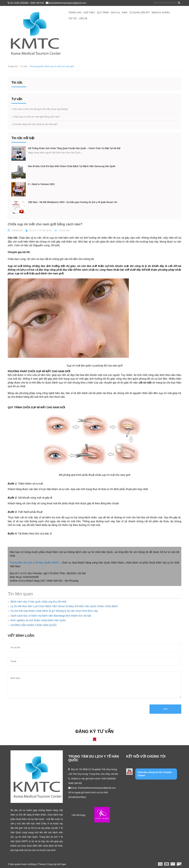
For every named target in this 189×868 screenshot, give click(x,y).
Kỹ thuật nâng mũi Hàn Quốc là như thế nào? (35, 124)
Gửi (165, 709)
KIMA (125, 13)
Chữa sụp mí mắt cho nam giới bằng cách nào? (37, 117)
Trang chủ (75, 13)
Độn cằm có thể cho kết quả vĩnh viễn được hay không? (41, 109)
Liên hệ (83, 18)
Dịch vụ (116, 13)
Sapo (63, 864)
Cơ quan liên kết (139, 13)
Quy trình (103, 13)
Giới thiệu (89, 13)
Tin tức (73, 18)
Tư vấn (24, 66)
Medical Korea (161, 13)
